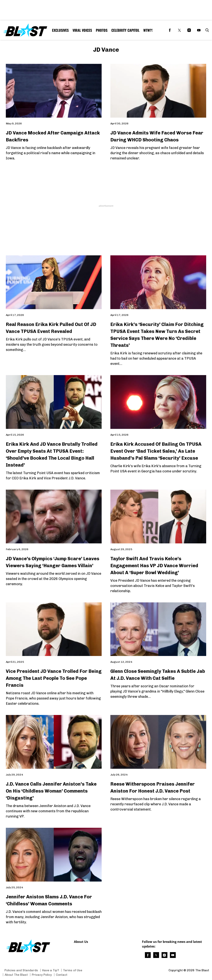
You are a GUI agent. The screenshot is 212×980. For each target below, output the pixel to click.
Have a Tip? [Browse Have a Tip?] (51, 970)
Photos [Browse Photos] (102, 30)
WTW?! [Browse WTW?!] (148, 30)
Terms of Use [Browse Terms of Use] (73, 970)
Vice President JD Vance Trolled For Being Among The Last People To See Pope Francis (54, 678)
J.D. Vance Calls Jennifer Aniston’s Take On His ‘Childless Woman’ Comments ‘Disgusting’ (51, 791)
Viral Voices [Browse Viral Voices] (82, 30)
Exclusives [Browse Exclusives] (60, 30)
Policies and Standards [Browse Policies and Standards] (21, 970)
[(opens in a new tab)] (170, 30)
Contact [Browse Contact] (62, 975)
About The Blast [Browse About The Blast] (16, 975)
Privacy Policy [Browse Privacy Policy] (42, 975)
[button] (206, 30)
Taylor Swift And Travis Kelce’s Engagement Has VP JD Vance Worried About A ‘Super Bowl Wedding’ (154, 566)
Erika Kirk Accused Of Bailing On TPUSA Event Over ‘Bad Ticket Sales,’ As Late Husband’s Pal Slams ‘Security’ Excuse (156, 451)
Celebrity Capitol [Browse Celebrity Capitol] (125, 30)
